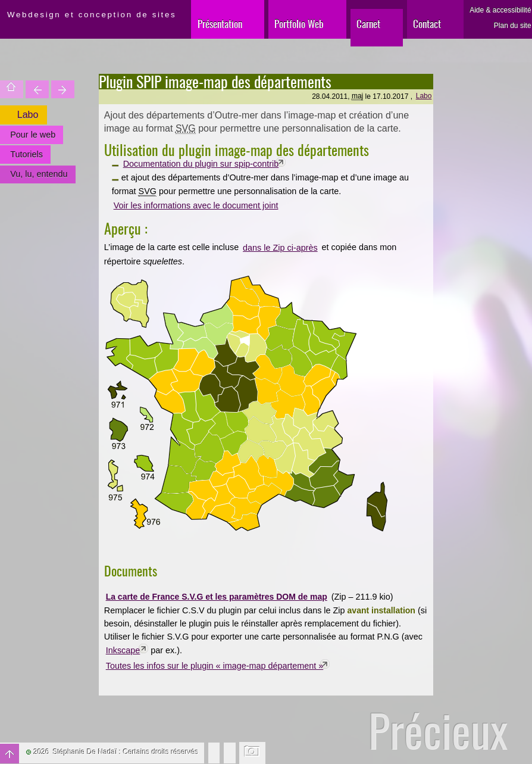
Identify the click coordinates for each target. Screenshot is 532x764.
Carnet (368, 24)
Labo (424, 96)
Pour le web (33, 135)
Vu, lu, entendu (39, 174)
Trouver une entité (37, 89)
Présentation (220, 24)
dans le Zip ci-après (280, 248)
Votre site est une (63, 89)
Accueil (12, 89)
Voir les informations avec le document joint (196, 205)
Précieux (438, 730)
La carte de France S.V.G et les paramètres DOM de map (217, 597)
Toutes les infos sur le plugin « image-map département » (215, 666)
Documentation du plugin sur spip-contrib (201, 164)
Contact (427, 24)
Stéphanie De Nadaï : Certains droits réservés (126, 752)
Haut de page (10, 754)
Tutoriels (26, 154)
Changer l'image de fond (253, 753)
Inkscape (123, 650)
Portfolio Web (299, 24)
